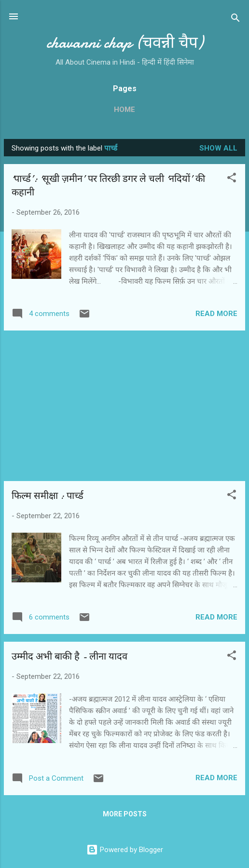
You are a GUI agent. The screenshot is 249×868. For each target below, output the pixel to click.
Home (124, 110)
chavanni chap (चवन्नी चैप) (125, 43)
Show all (218, 148)
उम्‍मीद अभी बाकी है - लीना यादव (69, 656)
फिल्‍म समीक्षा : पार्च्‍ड (48, 496)
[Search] (235, 20)
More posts (125, 814)
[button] (232, 179)
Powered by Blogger (125, 850)
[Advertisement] (124, 406)
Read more (216, 314)
